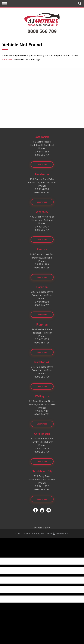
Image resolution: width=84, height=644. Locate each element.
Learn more (42, 165)
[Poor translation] (7, 555)
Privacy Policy (42, 528)
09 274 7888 (42, 152)
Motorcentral (61, 534)
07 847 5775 (42, 339)
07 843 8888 (42, 302)
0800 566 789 (42, 31)
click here (7, 59)
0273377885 (42, 411)
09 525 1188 (42, 264)
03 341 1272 (42, 486)
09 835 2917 (42, 227)
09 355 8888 (42, 189)
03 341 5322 (42, 448)
